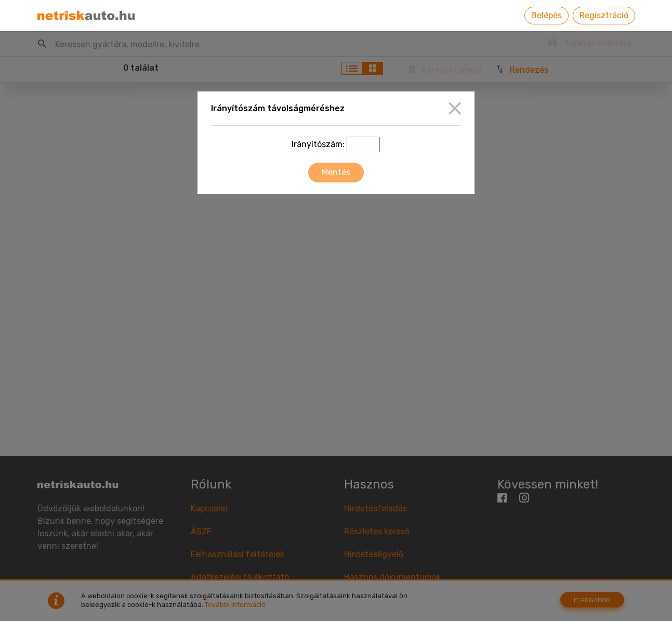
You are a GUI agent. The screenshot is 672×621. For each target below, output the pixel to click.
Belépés (546, 15)
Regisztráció (604, 15)
